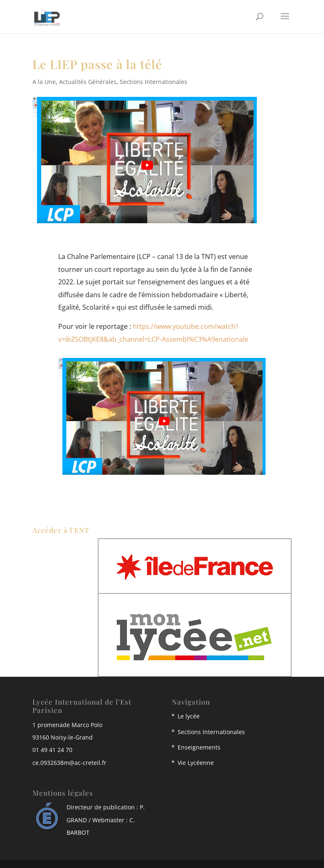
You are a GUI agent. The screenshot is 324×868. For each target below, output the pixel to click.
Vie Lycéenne (196, 763)
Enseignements (199, 747)
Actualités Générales (88, 82)
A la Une (44, 82)
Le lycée (189, 716)
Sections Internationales (153, 82)
